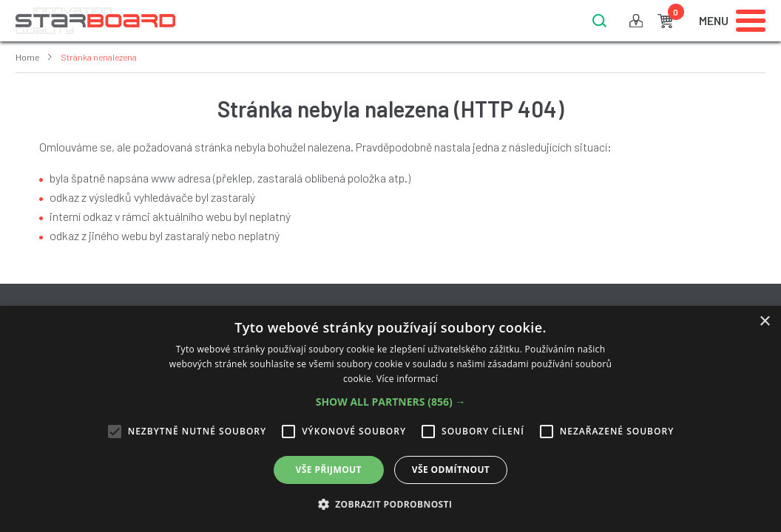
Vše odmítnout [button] (451, 470)
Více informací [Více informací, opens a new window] (407, 379)
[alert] (390, 419)
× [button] (764, 322)
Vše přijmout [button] (329, 470)
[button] (391, 402)
